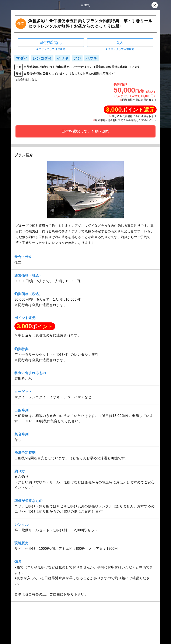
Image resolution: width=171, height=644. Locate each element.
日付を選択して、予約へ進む (85, 131)
